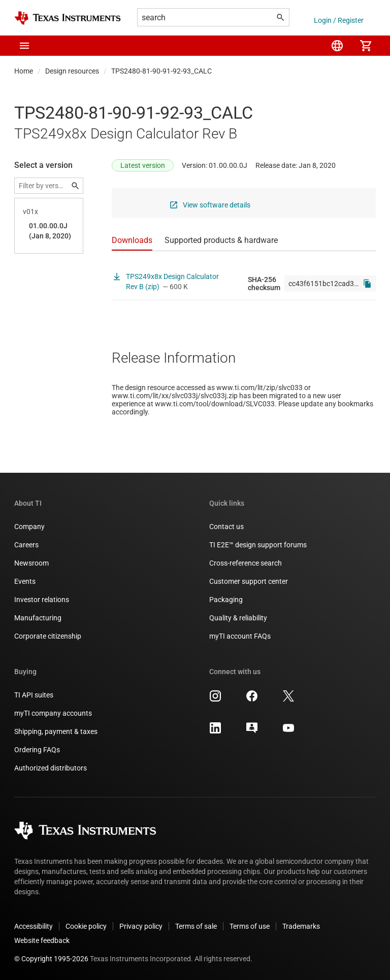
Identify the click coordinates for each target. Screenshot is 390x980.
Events (25, 581)
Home (24, 71)
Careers (26, 545)
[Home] (68, 18)
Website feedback (42, 940)
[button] (24, 46)
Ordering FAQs (37, 750)
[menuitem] (337, 46)
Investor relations (42, 600)
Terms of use (250, 926)
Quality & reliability (238, 618)
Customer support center (249, 581)
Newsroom (31, 563)
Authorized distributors (51, 768)
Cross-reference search (246, 563)
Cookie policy (86, 926)
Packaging (226, 600)
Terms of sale (196, 926)
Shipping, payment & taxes (56, 731)
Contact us (226, 527)
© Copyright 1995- (51, 959)
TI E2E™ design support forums (258, 545)
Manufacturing (38, 618)
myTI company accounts (53, 713)
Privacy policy (141, 926)
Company (29, 527)
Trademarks (301, 926)
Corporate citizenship (48, 636)
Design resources (72, 71)
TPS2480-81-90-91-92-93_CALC (161, 71)
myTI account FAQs (240, 636)
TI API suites (34, 695)
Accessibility (34, 926)
